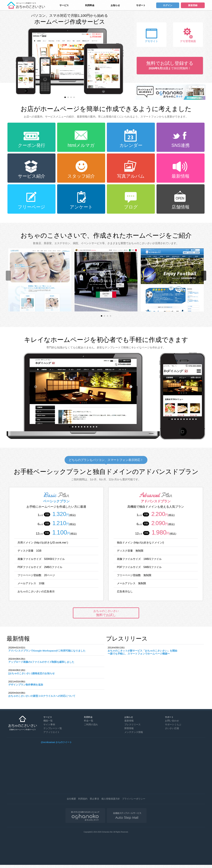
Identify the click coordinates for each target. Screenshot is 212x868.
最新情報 (129, 721)
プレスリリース (132, 724)
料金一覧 (89, 721)
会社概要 (71, 799)
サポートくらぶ (173, 724)
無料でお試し (106, 613)
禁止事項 (94, 799)
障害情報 (129, 728)
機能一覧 (48, 721)
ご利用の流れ (91, 724)
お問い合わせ (172, 721)
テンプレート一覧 (53, 728)
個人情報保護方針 (111, 799)
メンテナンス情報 (134, 732)
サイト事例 (49, 724)
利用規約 (83, 799)
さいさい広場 (172, 728)
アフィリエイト (52, 732)
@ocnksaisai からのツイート (56, 742)
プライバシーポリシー (134, 799)
